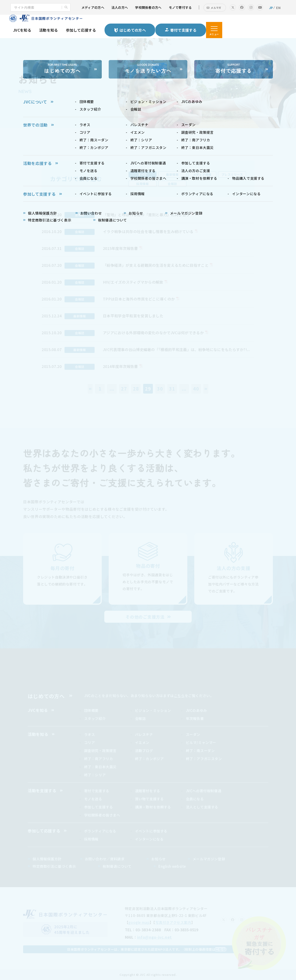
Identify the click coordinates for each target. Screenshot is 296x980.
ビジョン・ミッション (153, 710)
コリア (90, 742)
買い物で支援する (150, 799)
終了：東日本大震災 (100, 767)
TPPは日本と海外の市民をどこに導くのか (139, 299)
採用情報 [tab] (142, 184)
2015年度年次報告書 (120, 248)
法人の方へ (120, 7)
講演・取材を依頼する (153, 807)
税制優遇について (117, 866)
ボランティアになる (100, 831)
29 (148, 389)
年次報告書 (195, 718)
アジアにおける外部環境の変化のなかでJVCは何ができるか (153, 333)
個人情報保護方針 (47, 859)
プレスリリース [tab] (232, 174)
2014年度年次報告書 (120, 366)
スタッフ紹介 (95, 718)
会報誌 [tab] (172, 184)
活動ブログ (144, 751)
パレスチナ (144, 734)
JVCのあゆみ (196, 710)
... (112, 389)
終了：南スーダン (200, 751)
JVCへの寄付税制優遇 (204, 791)
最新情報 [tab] (172, 174)
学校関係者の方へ (148, 7)
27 (124, 389)
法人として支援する (202, 807)
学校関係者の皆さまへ (102, 815)
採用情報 (91, 839)
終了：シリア (95, 775)
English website (172, 866)
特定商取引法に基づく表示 (54, 866)
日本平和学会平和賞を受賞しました (133, 316)
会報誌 (140, 718)
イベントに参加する (151, 831)
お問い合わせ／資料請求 (105, 859)
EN (278, 8)
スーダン (193, 734)
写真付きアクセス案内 (173, 922)
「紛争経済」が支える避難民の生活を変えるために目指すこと (156, 265)
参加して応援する (81, 30)
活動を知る (49, 30)
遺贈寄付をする (148, 791)
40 (196, 389)
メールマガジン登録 (209, 859)
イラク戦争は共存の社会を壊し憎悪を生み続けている (148, 231)
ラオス (90, 734)
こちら (179, 696)
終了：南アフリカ (99, 759)
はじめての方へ (46, 696)
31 (172, 389)
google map (139, 922)
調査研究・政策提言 (100, 751)
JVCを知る (22, 30)
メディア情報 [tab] (202, 174)
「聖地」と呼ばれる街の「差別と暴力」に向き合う (146, 215)
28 (136, 389)
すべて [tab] (143, 174)
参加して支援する (99, 807)
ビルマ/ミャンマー (201, 742)
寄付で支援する (97, 791)
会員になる (195, 799)
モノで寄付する (180, 7)
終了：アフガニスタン (204, 759)
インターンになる (149, 839)
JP (271, 8)
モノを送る (93, 799)
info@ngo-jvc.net (154, 937)
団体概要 (91, 710)
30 (160, 389)
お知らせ (158, 859)
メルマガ (216, 8)
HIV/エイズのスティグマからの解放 (133, 282)
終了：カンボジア (150, 759)
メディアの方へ (93, 7)
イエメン (142, 742)
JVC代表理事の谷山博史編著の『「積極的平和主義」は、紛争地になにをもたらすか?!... (176, 349)
